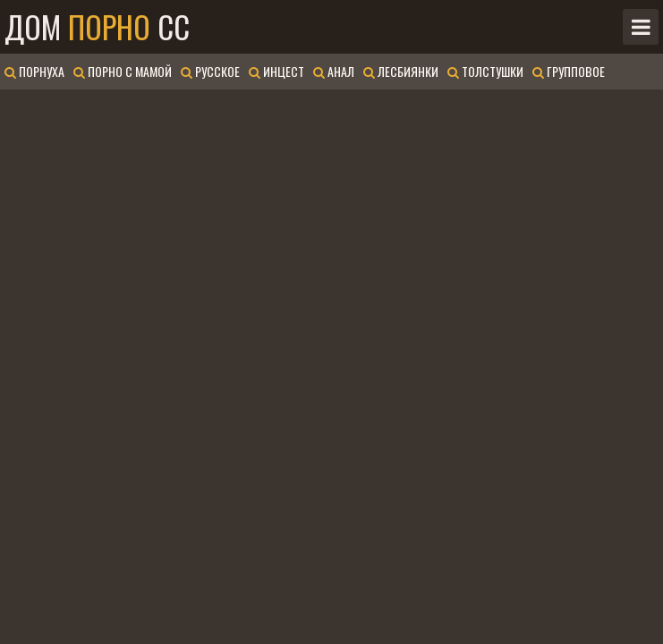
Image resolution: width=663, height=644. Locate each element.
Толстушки (485, 71)
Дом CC (97, 27)
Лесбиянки (401, 71)
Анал (334, 71)
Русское (210, 71)
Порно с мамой (123, 71)
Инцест (276, 71)
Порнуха (34, 71)
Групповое (569, 71)
